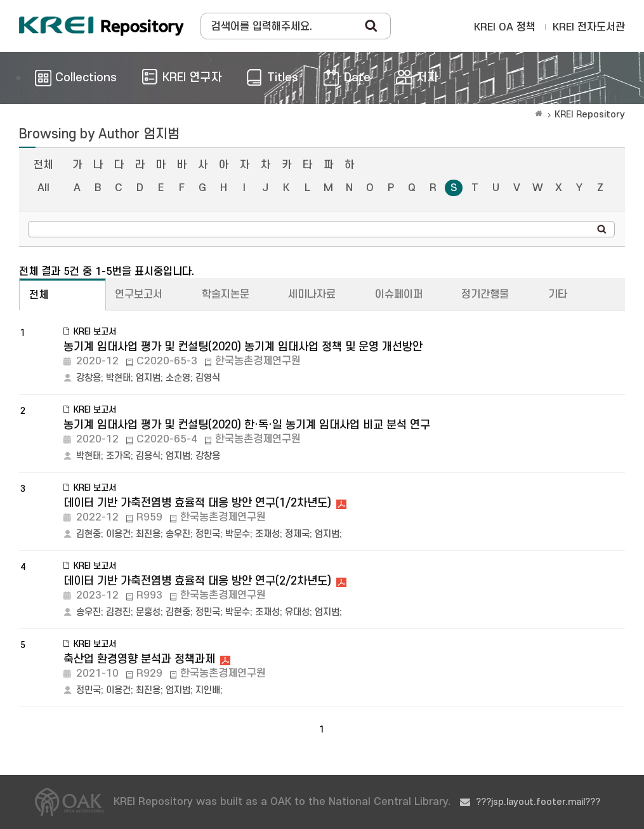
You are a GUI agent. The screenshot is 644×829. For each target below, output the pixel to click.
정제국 (297, 534)
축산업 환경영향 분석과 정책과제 (139, 659)
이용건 (118, 534)
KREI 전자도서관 (589, 27)
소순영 (178, 378)
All (43, 188)
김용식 (148, 456)
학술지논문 (226, 295)
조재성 (267, 534)
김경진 (118, 612)
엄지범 (148, 378)
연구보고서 (139, 295)
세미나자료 (312, 295)
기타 (558, 295)
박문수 (238, 534)
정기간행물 (485, 295)
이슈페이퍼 (399, 295)
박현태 (118, 378)
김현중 (89, 534)
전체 (43, 165)
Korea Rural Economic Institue (102, 26)
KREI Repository (590, 115)
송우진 (178, 534)
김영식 (208, 378)
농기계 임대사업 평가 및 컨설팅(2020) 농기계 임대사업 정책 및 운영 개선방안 (243, 347)
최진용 (148, 534)
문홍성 (148, 612)
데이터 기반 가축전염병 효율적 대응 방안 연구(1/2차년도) (197, 503)
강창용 (89, 378)
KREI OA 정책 (505, 27)
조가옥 (118, 456)
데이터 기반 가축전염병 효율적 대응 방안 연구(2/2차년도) (197, 581)
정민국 (208, 534)
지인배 (208, 690)
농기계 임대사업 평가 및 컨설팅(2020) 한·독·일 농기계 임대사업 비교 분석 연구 (247, 425)
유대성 (297, 612)
